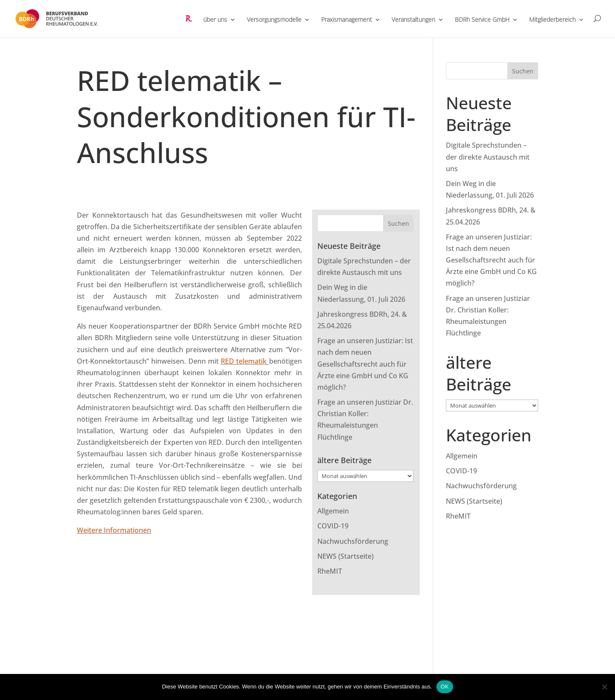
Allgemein (333, 511)
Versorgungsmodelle (274, 20)
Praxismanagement (347, 20)
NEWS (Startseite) (346, 556)
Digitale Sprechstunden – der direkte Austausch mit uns (488, 157)
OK (445, 687)
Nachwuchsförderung (353, 541)
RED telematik (245, 361)
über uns (215, 20)
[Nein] (604, 687)
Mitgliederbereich (552, 20)
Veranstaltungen (413, 20)
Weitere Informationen (114, 530)
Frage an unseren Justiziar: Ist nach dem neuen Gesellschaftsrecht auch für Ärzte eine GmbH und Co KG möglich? (365, 364)
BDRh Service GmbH (482, 20)
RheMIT (330, 571)
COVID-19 (333, 526)
